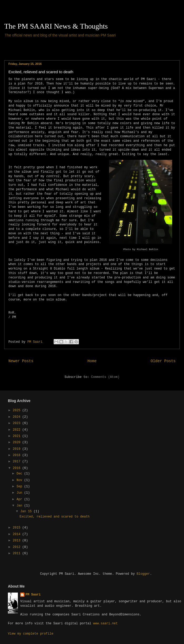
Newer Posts (21, 361)
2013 (18, 541)
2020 (18, 442)
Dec (20, 474)
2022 (18, 430)
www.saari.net (105, 624)
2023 (18, 423)
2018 (18, 455)
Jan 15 (27, 511)
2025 (18, 410)
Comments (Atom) (105, 377)
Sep (20, 487)
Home (92, 361)
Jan (20, 506)
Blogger (143, 574)
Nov (20, 480)
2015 (18, 528)
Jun (20, 493)
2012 (18, 547)
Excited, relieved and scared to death (41, 72)
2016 (18, 468)
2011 (18, 553)
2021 (18, 436)
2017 (18, 462)
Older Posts (163, 361)
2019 (18, 449)
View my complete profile (31, 634)
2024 (18, 417)
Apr (20, 499)
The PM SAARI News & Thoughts (56, 26)
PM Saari (33, 595)
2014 (18, 534)
